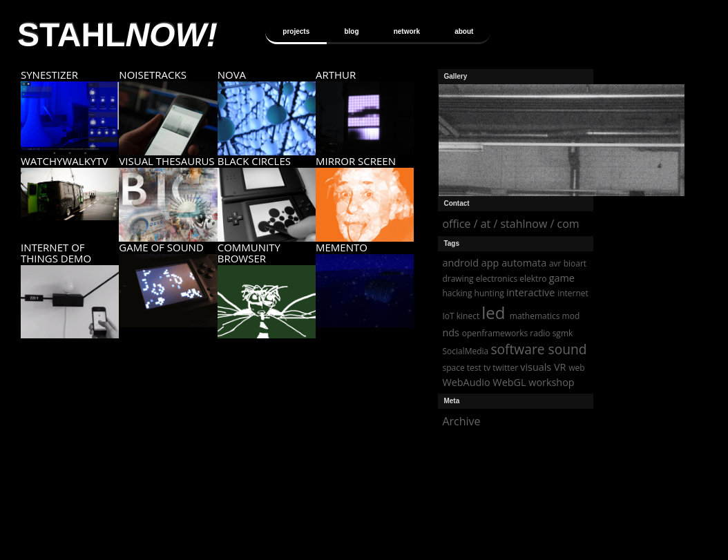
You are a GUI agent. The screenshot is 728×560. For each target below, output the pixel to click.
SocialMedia (465, 351)
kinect (468, 316)
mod (571, 316)
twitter (505, 368)
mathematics (535, 316)
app (490, 263)
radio (540, 333)
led (493, 312)
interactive (530, 292)
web (576, 368)
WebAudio (466, 382)
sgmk (563, 333)
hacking (457, 293)
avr (555, 263)
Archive (461, 421)
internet (573, 293)
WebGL (509, 382)
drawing (458, 279)
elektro (533, 279)
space (453, 368)
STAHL (117, 35)
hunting (489, 293)
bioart (575, 263)
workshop (551, 382)
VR (560, 367)
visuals (536, 367)
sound (568, 349)
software (517, 349)
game (562, 278)
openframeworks (495, 333)
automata (524, 263)
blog (351, 31)
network (407, 31)
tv (487, 368)
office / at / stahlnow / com (510, 224)
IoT (448, 316)
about (464, 31)
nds (451, 332)
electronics (497, 279)
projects (296, 31)
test (474, 368)
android (460, 263)
